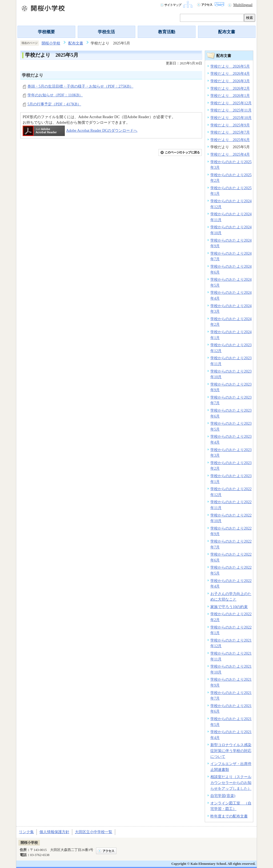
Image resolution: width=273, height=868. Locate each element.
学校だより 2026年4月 (230, 73)
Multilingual (243, 5)
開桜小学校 (51, 43)
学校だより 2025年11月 (231, 110)
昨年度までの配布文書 (229, 816)
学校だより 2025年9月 (230, 125)
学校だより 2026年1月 (230, 96)
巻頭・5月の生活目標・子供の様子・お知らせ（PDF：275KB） (80, 86)
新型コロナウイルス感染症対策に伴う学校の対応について (231, 751)
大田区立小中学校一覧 (94, 832)
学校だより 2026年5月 (230, 66)
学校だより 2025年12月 (231, 103)
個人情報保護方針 (54, 832)
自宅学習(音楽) (223, 796)
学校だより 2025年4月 (230, 154)
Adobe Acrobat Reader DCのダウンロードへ (80, 130)
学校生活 (106, 32)
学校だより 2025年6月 (230, 140)
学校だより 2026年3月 (230, 81)
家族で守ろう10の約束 (229, 607)
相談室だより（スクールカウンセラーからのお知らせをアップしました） (231, 782)
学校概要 (46, 32)
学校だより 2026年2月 (230, 88)
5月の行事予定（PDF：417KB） (54, 104)
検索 (250, 18)
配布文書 (227, 32)
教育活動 (167, 32)
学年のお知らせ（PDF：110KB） (55, 95)
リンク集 (26, 832)
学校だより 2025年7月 (230, 132)
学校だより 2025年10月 (231, 118)
